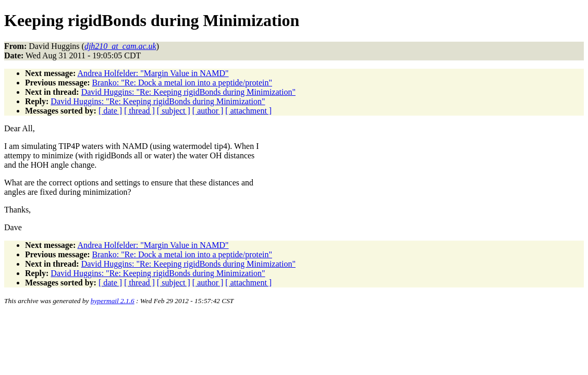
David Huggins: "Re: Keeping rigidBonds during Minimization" (188, 92)
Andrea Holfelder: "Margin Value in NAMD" (153, 73)
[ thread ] (139, 111)
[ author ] (208, 111)
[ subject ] (174, 111)
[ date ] (110, 111)
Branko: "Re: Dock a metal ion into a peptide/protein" (182, 83)
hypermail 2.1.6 (113, 301)
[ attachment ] (248, 111)
